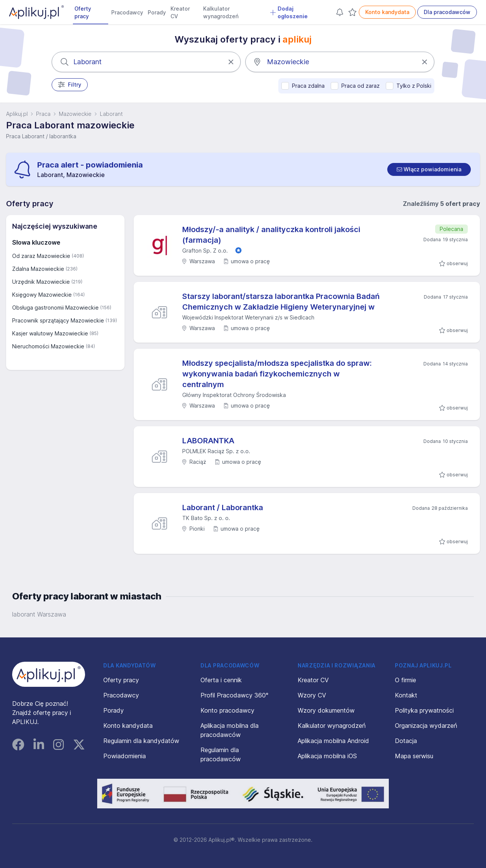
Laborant (111, 114)
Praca (43, 114)
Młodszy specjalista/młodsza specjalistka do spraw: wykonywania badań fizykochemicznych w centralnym (277, 374)
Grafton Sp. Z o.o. (205, 251)
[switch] (429, 169)
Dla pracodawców (447, 12)
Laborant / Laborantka (223, 508)
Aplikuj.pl (17, 114)
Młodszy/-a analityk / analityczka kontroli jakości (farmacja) (271, 235)
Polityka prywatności (424, 710)
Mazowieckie (75, 114)
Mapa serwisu (414, 756)
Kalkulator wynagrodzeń (221, 12)
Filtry (70, 85)
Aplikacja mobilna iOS (327, 756)
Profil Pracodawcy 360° (234, 695)
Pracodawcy (127, 12)
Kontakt (406, 695)
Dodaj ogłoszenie (289, 12)
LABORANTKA (208, 441)
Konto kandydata (387, 12)
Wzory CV (312, 695)
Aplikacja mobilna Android (333, 741)
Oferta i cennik (221, 680)
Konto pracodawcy (227, 710)
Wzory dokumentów (326, 710)
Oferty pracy (83, 12)
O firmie (406, 680)
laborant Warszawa (39, 614)
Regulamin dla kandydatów (141, 741)
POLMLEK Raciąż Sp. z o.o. (216, 451)
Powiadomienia (125, 756)
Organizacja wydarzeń (426, 726)
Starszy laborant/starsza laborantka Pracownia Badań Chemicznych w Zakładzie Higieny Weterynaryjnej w (281, 302)
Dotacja (406, 741)
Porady (157, 12)
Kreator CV (180, 12)
